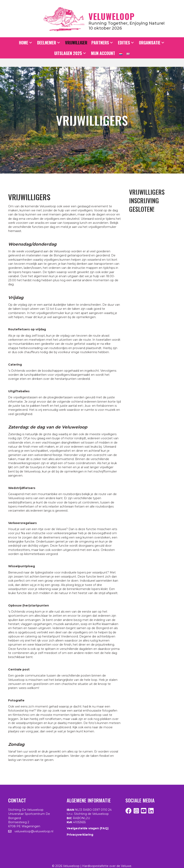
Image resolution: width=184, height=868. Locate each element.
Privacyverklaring (80, 835)
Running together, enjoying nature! (127, 23)
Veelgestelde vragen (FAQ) (88, 828)
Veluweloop (112, 16)
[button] (31, 43)
